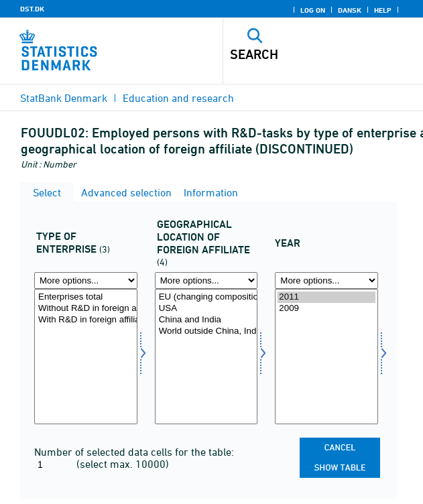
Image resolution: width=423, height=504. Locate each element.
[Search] (304, 54)
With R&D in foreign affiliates (86, 320)
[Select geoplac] (206, 357)
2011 (326, 297)
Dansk (350, 10)
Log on (313, 10)
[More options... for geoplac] (206, 280)
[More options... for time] (326, 280)
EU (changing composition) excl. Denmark (206, 297)
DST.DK (32, 9)
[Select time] (326, 357)
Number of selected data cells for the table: (134, 452)
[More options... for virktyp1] (86, 280)
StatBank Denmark (64, 98)
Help (383, 10)
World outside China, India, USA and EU (206, 331)
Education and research (178, 98)
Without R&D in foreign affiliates (86, 309)
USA (206, 309)
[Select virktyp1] (86, 357)
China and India (206, 320)
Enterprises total (86, 297)
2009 (326, 309)
